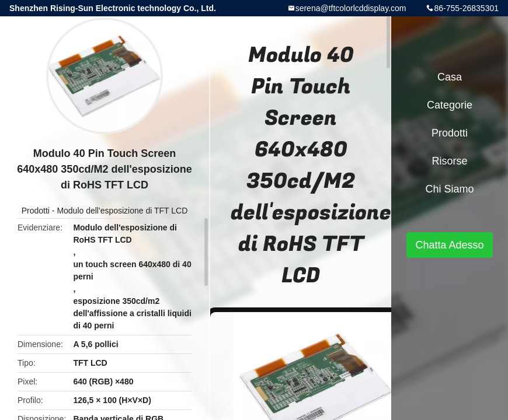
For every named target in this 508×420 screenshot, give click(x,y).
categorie (450, 105)
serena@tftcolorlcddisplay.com (351, 8)
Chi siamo (449, 189)
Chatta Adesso (449, 245)
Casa (450, 77)
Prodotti (36, 211)
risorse (449, 161)
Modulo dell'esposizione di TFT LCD (122, 211)
